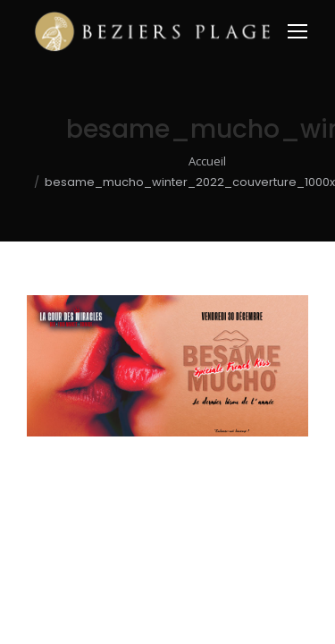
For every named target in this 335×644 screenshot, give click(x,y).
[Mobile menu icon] (297, 31)
